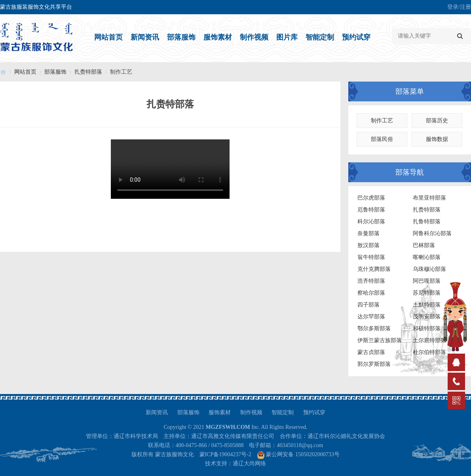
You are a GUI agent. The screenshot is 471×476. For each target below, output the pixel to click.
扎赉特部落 (88, 72)
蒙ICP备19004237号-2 (225, 454)
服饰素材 (218, 37)
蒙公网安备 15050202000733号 (303, 454)
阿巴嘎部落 (427, 281)
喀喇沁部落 (427, 257)
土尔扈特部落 (429, 340)
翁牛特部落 (371, 257)
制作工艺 (382, 121)
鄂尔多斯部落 (374, 328)
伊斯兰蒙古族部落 (380, 340)
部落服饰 (181, 37)
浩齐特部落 (371, 281)
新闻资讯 (145, 37)
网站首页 (108, 37)
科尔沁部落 (371, 222)
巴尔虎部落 (371, 198)
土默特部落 (427, 305)
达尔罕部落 (371, 317)
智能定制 (320, 37)
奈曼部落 (368, 233)
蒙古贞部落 (371, 352)
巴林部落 (424, 245)
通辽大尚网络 (249, 464)
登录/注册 (459, 7)
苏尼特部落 (427, 293)
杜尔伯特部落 (429, 352)
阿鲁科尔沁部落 (432, 233)
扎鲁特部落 (427, 222)
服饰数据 (437, 139)
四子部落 (368, 305)
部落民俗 (382, 139)
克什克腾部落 (374, 269)
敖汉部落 (368, 245)
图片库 (287, 37)
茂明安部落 (427, 317)
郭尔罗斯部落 (374, 364)
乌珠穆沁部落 (429, 269)
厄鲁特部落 (371, 210)
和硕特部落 (427, 328)
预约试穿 (356, 37)
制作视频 (254, 37)
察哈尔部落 (371, 293)
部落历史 (437, 121)
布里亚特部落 (429, 198)
